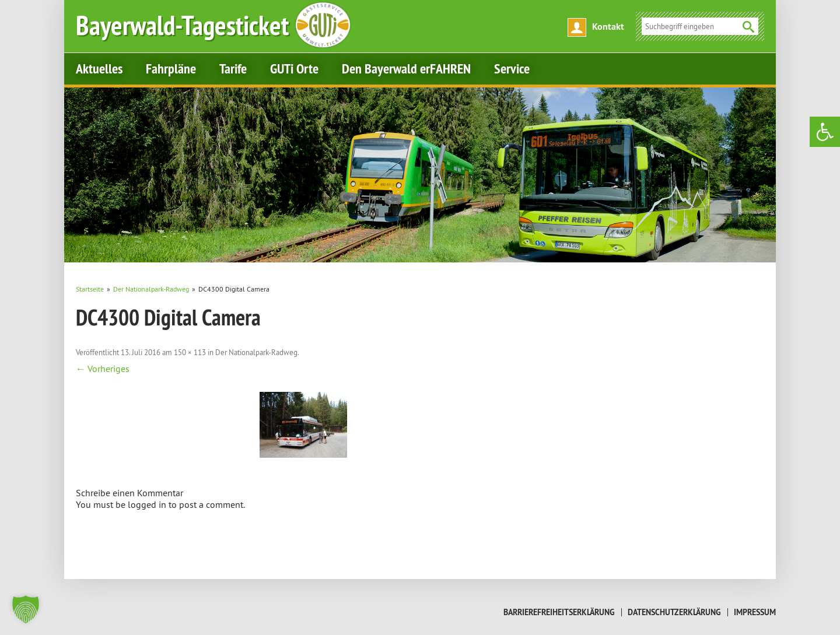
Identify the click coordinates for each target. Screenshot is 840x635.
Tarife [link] (233, 69)
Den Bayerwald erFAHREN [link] (406, 69)
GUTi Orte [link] (294, 69)
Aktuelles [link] (99, 69)
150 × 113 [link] (190, 352)
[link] (825, 132)
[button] (26, 609)
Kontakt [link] (608, 27)
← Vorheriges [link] (103, 369)
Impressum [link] (755, 612)
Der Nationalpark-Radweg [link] (256, 352)
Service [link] (512, 69)
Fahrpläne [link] (171, 69)
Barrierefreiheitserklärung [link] (559, 612)
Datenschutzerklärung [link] (674, 612)
